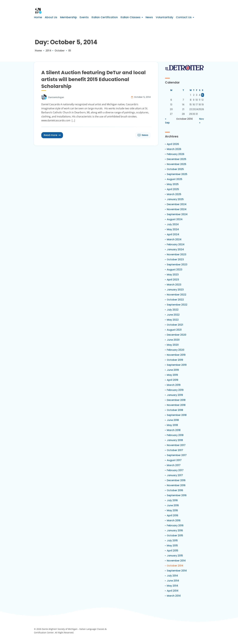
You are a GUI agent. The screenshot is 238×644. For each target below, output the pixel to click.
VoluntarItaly (164, 17)
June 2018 (173, 420)
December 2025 (177, 159)
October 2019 (175, 360)
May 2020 (173, 345)
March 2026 (174, 149)
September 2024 (177, 214)
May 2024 (173, 229)
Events (84, 17)
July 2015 (172, 541)
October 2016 (175, 490)
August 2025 (175, 179)
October (60, 50)
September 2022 (177, 305)
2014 (48, 50)
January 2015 (175, 556)
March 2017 (174, 465)
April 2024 (173, 234)
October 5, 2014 (142, 97)
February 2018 (175, 435)
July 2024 (173, 224)
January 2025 (175, 199)
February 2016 (175, 525)
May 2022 (173, 320)
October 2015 (175, 536)
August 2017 (174, 460)
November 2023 (177, 254)
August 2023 (175, 270)
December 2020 (177, 335)
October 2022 (175, 300)
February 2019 (175, 390)
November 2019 (176, 355)
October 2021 (175, 325)
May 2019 (172, 375)
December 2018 (176, 400)
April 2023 (173, 280)
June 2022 (173, 315)
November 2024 (177, 209)
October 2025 (175, 169)
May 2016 (172, 510)
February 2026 (176, 154)
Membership (69, 17)
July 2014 (172, 576)
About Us (51, 17)
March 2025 (174, 194)
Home (38, 17)
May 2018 (172, 425)
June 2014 (173, 581)
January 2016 (175, 530)
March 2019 (174, 385)
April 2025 (173, 189)
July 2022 (173, 310)
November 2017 (176, 445)
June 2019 (173, 370)
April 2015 (173, 551)
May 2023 (173, 275)
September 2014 (177, 571)
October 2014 (175, 566)
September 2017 (177, 455)
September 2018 (177, 415)
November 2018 (176, 405)
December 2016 (176, 480)
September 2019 (177, 365)
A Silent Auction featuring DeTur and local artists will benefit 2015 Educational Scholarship (93, 79)
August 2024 (175, 219)
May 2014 (172, 586)
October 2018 (175, 410)
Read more (52, 135)
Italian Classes (130, 17)
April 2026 (173, 144)
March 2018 (174, 430)
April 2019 (173, 380)
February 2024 (176, 244)
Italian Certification (105, 17)
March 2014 (174, 596)
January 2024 (175, 249)
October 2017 (175, 450)
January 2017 (175, 475)
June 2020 (173, 340)
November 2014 (176, 561)
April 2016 (173, 515)
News (149, 17)
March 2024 (174, 239)
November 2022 (177, 295)
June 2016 (173, 505)
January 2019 (175, 395)
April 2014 (173, 591)
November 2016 (176, 485)
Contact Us (184, 17)
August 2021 (174, 330)
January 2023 (175, 290)
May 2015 (172, 546)
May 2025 (173, 184)
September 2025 (177, 174)
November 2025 (177, 164)
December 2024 (177, 204)
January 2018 (175, 440)
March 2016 (174, 520)
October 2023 (175, 260)
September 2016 (177, 495)
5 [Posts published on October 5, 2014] (202, 95)
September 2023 (177, 265)
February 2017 (175, 470)
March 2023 (174, 285)
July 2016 (172, 500)
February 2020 (176, 350)
